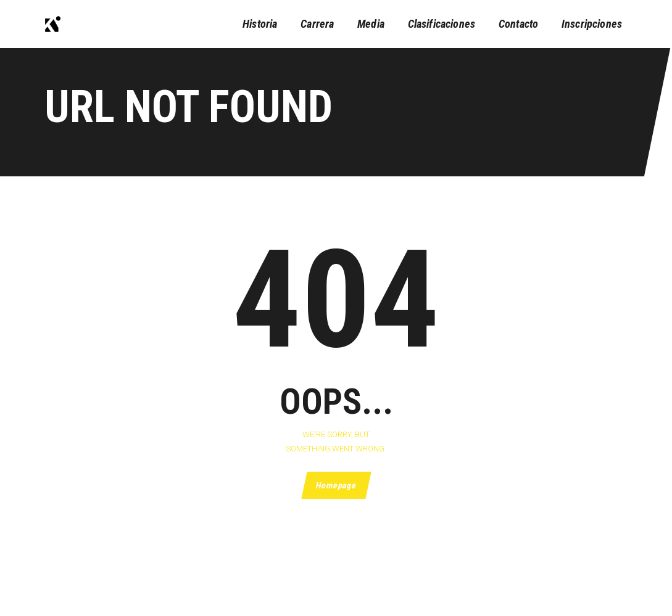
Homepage (336, 485)
